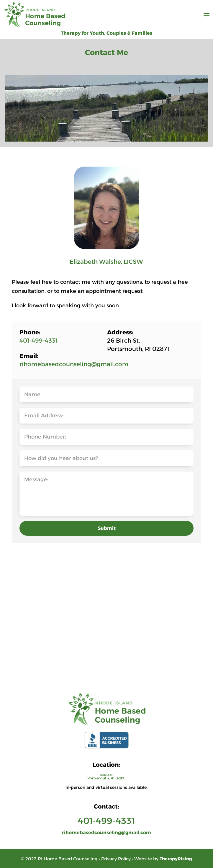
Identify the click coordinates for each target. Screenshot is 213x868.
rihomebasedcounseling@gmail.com (74, 364)
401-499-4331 (39, 341)
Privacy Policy (116, 859)
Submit (107, 528)
